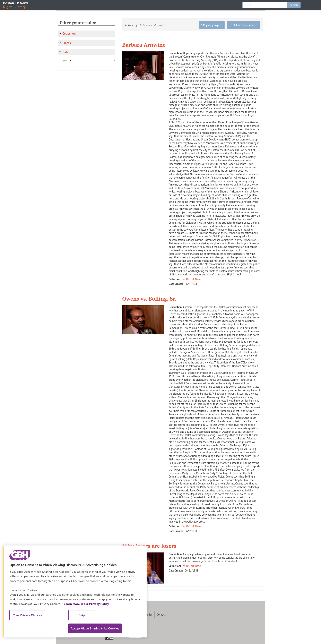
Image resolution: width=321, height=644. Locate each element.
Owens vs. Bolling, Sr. (149, 299)
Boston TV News (16, 5)
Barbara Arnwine (144, 45)
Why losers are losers (149, 546)
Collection (69, 33)
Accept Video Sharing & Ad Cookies (95, 628)
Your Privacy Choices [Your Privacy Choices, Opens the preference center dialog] (27, 615)
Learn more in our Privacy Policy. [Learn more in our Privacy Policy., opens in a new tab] (87, 604)
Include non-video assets (152, 25)
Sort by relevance (242, 25)
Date (66, 52)
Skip (82, 615)
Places (67, 43)
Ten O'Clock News (192, 279)
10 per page (210, 25)
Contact (161, 615)
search (294, 5)
